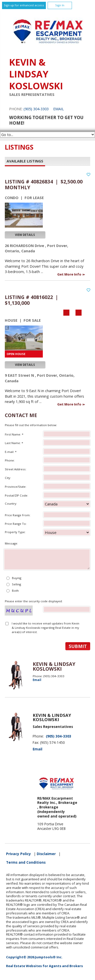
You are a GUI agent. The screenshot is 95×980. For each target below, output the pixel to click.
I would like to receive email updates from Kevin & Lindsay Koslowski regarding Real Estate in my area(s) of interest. (45, 628)
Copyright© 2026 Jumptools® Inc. (34, 957)
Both (15, 591)
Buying (17, 578)
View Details (25, 235)
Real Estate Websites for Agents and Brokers (44, 966)
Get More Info (70, 274)
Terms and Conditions (26, 862)
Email (59, 109)
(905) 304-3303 (36, 109)
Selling (16, 584)
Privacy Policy (18, 854)
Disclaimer (46, 854)
